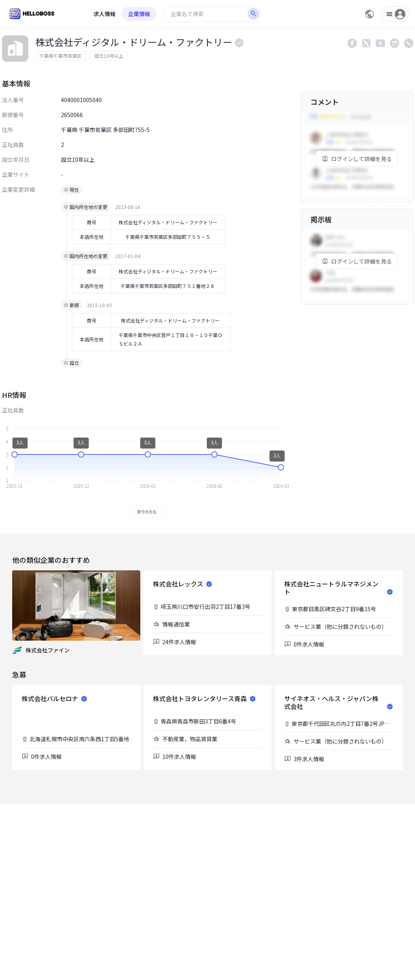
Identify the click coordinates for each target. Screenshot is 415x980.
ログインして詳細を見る (357, 159)
